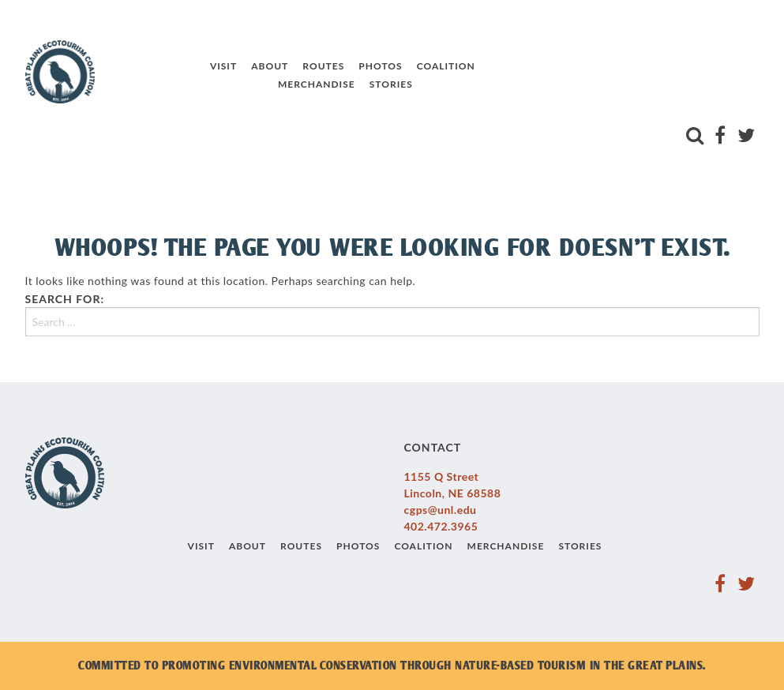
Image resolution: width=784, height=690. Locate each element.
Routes (310, 73)
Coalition (432, 73)
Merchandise (303, 90)
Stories (377, 90)
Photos (367, 73)
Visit (210, 73)
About (256, 73)
